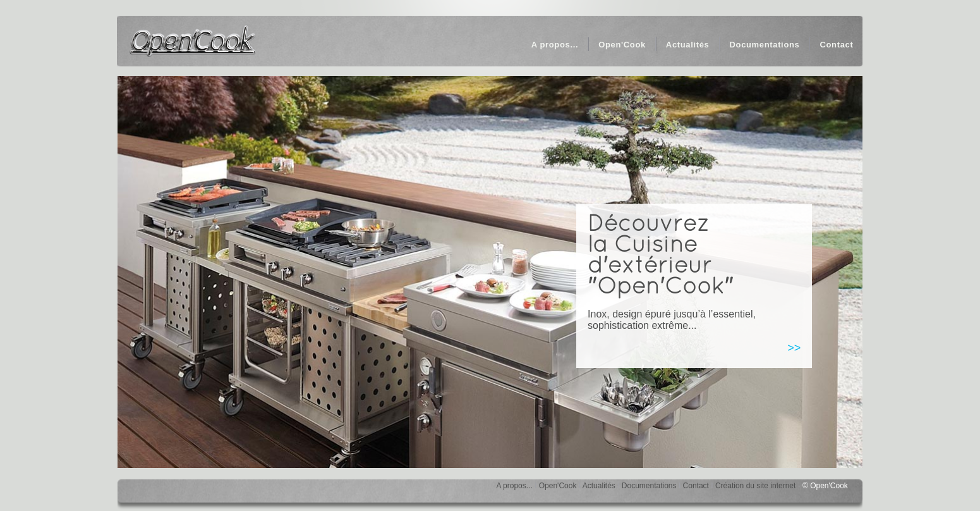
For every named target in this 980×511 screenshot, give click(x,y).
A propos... (514, 486)
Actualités (599, 486)
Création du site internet (755, 486)
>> (794, 348)
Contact (696, 486)
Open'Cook (558, 486)
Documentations (649, 486)
